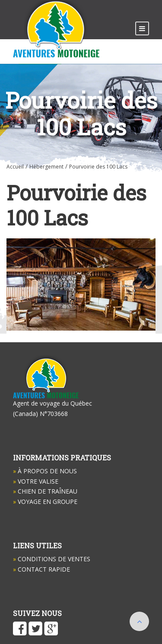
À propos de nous (45, 471)
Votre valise (36, 481)
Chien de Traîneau (45, 491)
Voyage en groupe (45, 502)
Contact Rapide (41, 569)
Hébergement (46, 167)
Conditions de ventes (52, 559)
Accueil (15, 167)
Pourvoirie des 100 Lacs (98, 167)
